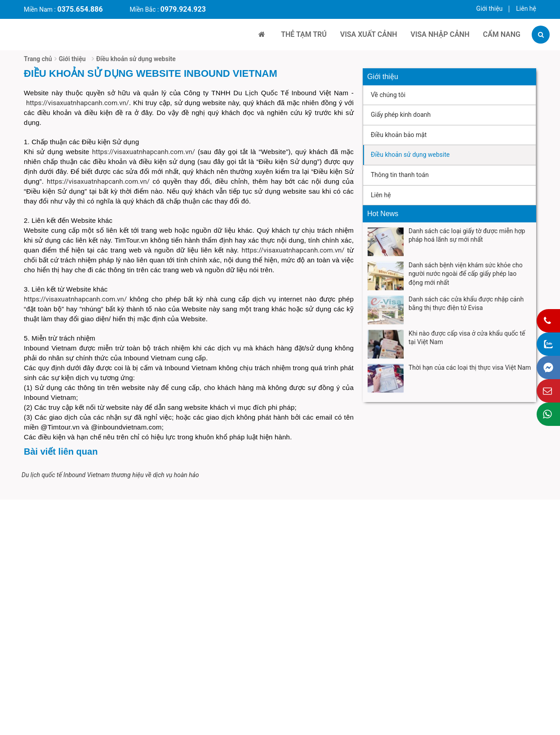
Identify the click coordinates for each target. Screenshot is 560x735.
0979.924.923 (183, 9)
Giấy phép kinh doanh (401, 115)
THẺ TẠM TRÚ (304, 34)
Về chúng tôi (388, 95)
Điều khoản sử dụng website (136, 59)
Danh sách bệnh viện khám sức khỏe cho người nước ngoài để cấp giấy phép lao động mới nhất (466, 274)
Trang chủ (38, 59)
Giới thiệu (490, 9)
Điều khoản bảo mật (399, 135)
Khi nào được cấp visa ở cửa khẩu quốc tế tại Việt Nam (467, 338)
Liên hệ (526, 9)
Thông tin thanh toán (400, 175)
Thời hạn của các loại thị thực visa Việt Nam (470, 367)
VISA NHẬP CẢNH (440, 34)
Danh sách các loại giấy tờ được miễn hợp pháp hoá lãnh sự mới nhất (467, 235)
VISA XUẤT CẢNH (369, 34)
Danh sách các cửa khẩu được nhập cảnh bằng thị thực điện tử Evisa (466, 304)
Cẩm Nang (502, 34)
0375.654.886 (80, 9)
